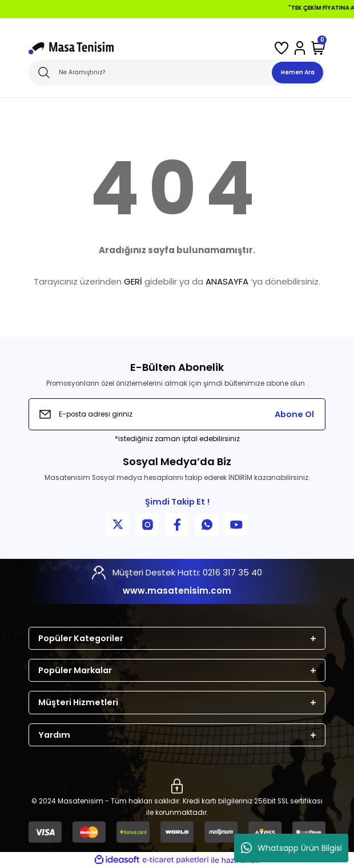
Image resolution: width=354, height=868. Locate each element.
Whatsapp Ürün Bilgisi (291, 848)
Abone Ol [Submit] (294, 414)
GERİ (133, 281)
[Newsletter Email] (177, 414)
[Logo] (71, 48)
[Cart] (318, 48)
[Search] (177, 73)
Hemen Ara (298, 72)
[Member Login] (300, 48)
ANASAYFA (227, 281)
